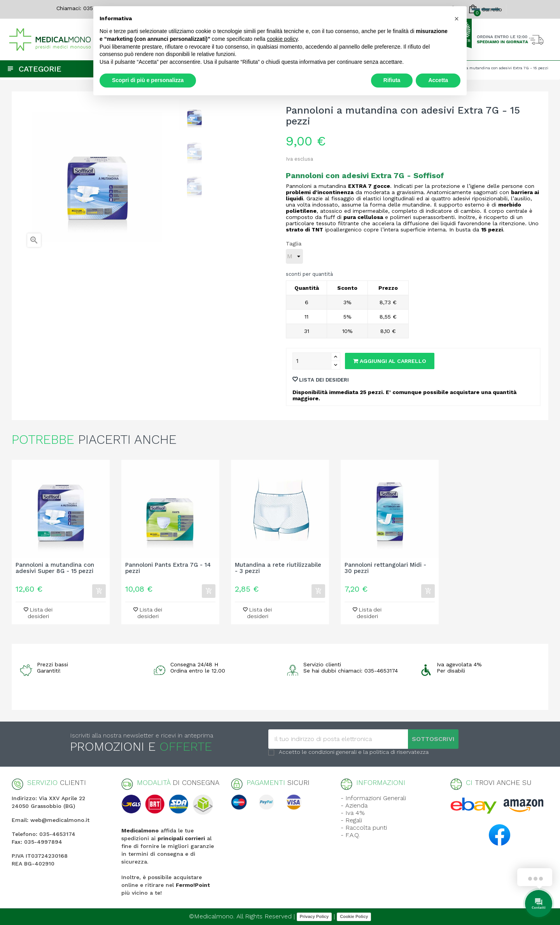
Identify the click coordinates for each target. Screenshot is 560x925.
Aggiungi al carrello (390, 361)
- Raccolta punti (364, 828)
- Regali (351, 820)
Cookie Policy (354, 916)
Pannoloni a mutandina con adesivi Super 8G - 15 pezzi (55, 568)
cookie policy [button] (282, 39)
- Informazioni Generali (373, 798)
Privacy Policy (314, 916)
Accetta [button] (438, 80)
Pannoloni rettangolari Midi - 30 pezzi (385, 568)
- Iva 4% (353, 813)
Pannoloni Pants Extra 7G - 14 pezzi (168, 568)
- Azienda (354, 805)
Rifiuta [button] (392, 80)
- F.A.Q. (350, 835)
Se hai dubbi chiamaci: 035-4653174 (351, 671)
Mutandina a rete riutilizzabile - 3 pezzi (278, 568)
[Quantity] (312, 361)
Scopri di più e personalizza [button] (148, 80)
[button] (457, 19)
